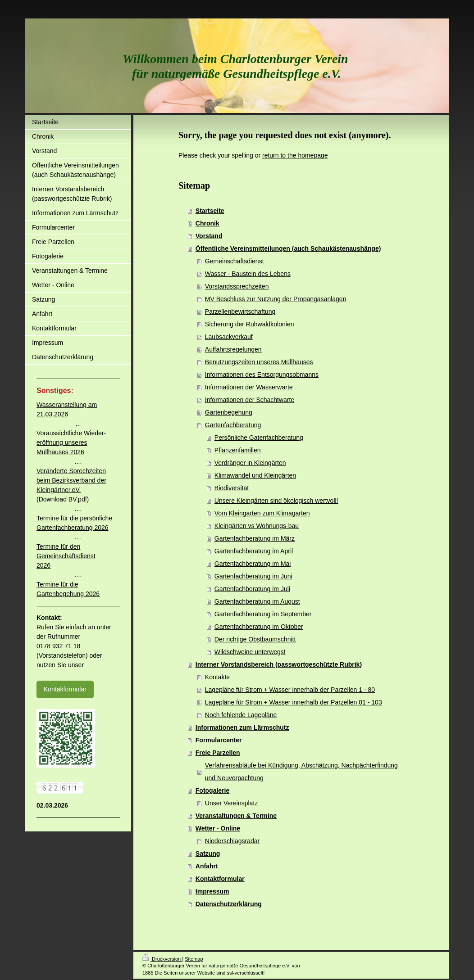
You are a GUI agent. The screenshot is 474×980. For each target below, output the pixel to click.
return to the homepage (295, 155)
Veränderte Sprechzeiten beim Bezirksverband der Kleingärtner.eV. (71, 480)
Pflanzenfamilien (238, 450)
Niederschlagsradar (232, 841)
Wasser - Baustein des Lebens (248, 274)
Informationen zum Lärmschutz (242, 727)
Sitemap (194, 959)
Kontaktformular (220, 879)
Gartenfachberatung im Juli (252, 589)
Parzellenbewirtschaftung (240, 312)
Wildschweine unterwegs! (250, 652)
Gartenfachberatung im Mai (253, 564)
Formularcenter (219, 740)
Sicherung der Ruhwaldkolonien (250, 324)
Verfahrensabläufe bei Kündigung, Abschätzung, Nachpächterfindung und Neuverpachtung (301, 772)
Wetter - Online (218, 828)
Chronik (207, 223)
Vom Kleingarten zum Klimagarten (262, 513)
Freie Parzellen (218, 753)
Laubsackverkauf (229, 337)
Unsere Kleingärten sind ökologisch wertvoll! (276, 501)
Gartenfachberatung (233, 425)
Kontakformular (65, 689)
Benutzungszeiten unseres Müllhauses (259, 362)
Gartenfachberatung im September (263, 614)
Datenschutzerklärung (229, 904)
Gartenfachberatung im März (255, 538)
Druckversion (162, 959)
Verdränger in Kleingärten (250, 463)
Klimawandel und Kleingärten (255, 475)
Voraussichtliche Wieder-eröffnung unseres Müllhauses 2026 (71, 443)
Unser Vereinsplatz (232, 803)
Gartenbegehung (229, 412)
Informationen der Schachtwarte (250, 400)
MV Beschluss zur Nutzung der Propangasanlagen (276, 299)
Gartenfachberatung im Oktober (259, 627)
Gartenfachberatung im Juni (253, 576)
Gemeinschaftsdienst (235, 261)
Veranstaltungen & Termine (236, 816)
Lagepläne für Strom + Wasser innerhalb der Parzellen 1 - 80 (290, 690)
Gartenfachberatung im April (254, 551)
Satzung (208, 854)
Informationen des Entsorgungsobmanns (262, 375)
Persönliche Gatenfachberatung (259, 438)
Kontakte (217, 677)
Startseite (210, 211)
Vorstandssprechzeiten (237, 286)
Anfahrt (207, 866)
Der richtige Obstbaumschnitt (255, 639)
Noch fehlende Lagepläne (241, 715)
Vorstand (209, 236)
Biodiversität (232, 488)
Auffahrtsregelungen (233, 349)
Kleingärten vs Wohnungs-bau (257, 526)
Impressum (212, 891)
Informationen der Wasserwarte (249, 387)
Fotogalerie (212, 790)
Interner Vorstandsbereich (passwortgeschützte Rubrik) (279, 664)
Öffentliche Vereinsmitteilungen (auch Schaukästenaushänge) (288, 248)
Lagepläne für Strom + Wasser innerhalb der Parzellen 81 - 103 (294, 702)
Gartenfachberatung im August (257, 601)
